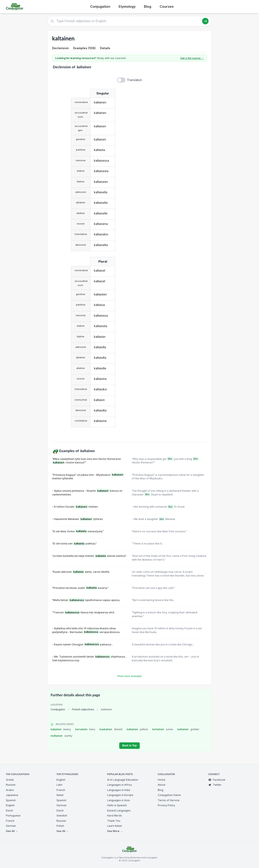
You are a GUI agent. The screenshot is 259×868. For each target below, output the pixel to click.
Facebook (217, 780)
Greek (10, 780)
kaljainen (61, 729)
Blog (148, 6)
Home (162, 780)
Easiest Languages (119, 811)
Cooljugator (58, 709)
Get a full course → (192, 58)
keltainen (137, 729)
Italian (60, 795)
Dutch (9, 811)
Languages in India (119, 790)
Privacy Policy (166, 805)
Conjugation (100, 6)
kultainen (188, 729)
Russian (11, 785)
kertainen (163, 729)
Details (105, 48)
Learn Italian (115, 826)
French (10, 821)
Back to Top (129, 745)
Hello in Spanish (117, 805)
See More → (115, 831)
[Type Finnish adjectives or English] (129, 21)
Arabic (10, 790)
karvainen (85, 729)
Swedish (62, 816)
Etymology (127, 6)
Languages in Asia (118, 800)
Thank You (114, 821)
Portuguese (13, 816)
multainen (62, 736)
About (162, 785)
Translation (135, 80)
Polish (60, 826)
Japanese (12, 795)
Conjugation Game (169, 795)
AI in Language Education (123, 780)
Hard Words (115, 816)
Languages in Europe (120, 795)
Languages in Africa (119, 785)
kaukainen (111, 729)
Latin (59, 785)
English (10, 805)
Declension (60, 48)
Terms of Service (169, 800)
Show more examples (129, 676)
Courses (167, 6)
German (11, 826)
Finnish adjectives (83, 709)
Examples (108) (84, 48)
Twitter (215, 785)
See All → (12, 831)
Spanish (11, 800)
